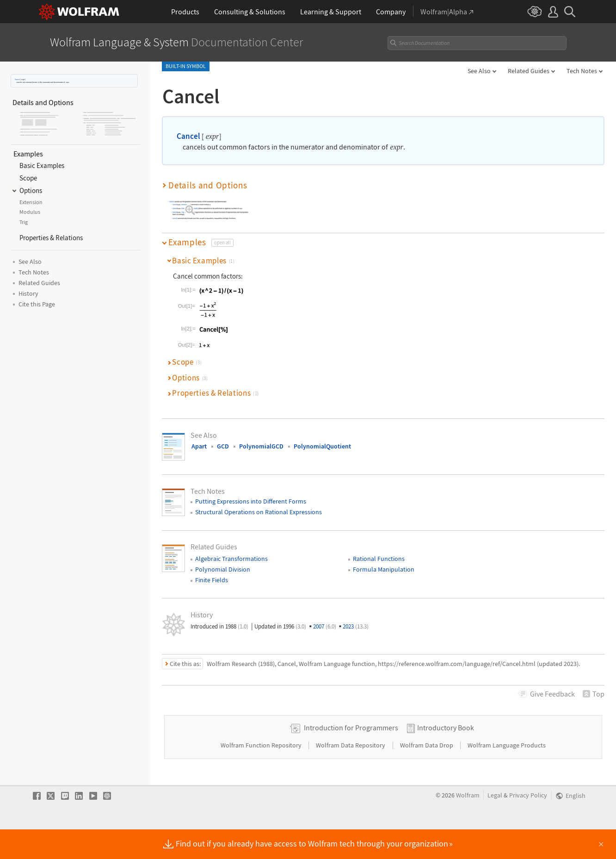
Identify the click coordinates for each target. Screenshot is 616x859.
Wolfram (468, 825)
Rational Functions (379, 559)
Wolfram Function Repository (262, 774)
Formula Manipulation (384, 569)
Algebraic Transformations (231, 559)
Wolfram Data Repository (351, 774)
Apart (199, 446)
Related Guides (529, 71)
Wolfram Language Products (507, 774)
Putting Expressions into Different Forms (251, 501)
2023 (356, 626)
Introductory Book (446, 757)
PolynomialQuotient (322, 446)
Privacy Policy (528, 825)
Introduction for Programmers (351, 757)
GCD (223, 446)
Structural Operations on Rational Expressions (259, 512)
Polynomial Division (223, 569)
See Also (479, 71)
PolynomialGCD (261, 446)
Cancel (17, 79)
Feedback (552, 694)
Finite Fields (212, 580)
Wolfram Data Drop (427, 774)
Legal (495, 825)
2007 (325, 626)
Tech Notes (582, 71)
